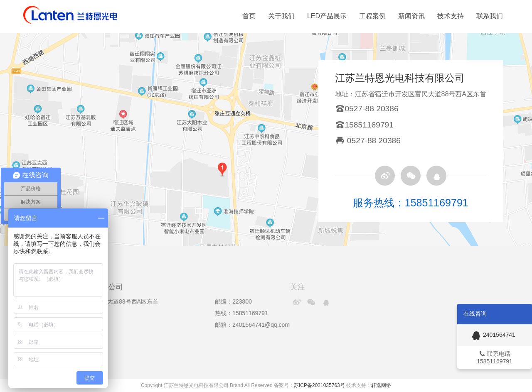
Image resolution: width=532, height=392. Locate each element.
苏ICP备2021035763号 (319, 385)
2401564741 (493, 335)
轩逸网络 (381, 385)
